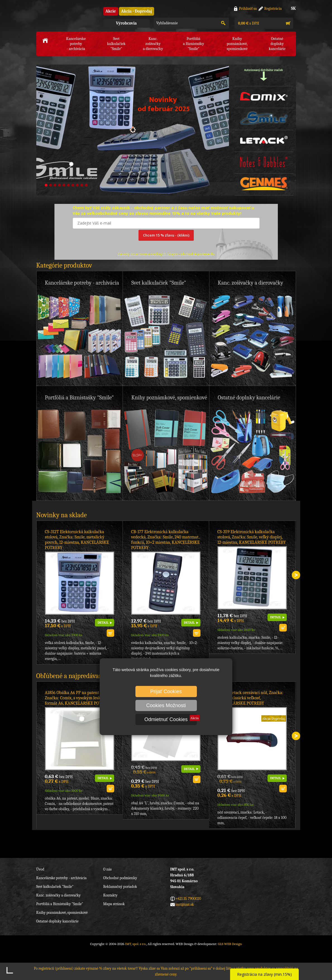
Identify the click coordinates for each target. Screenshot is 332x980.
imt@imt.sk (185, 904)
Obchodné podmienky (120, 878)
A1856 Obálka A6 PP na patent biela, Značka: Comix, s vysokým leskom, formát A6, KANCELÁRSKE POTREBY (78, 698)
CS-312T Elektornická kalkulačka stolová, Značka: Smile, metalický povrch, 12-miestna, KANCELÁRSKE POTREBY (77, 540)
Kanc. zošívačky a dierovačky (58, 895)
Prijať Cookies (166, 692)
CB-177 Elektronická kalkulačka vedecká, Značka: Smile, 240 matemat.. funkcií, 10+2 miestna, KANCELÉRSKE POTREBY (166, 540)
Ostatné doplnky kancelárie (58, 921)
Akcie (111, 11)
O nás (108, 869)
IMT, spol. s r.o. (67, 17)
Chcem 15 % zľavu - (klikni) (166, 235)
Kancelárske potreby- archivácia (76, 44)
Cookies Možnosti (166, 705)
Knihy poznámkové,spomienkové (237, 44)
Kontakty (110, 895)
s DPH (248, 23)
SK (293, 8)
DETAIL (103, 623)
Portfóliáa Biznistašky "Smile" (194, 44)
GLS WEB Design (230, 944)
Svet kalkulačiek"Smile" (116, 44)
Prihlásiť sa (248, 9)
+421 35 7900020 (188, 899)
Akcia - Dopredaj (137, 11)
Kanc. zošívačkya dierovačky (153, 44)
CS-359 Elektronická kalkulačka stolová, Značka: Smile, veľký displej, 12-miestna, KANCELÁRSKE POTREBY (252, 537)
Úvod (40, 869)
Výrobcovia (126, 23)
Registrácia (273, 9)
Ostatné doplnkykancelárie (277, 44)
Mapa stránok (114, 904)
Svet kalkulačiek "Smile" (55, 887)
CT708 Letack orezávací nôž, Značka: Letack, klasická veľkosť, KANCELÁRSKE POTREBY (250, 698)
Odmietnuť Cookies (166, 719)
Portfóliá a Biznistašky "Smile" (60, 904)
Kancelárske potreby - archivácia (62, 878)
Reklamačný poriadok (120, 887)
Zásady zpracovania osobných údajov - (166, 254)
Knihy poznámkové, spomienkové (62, 913)
